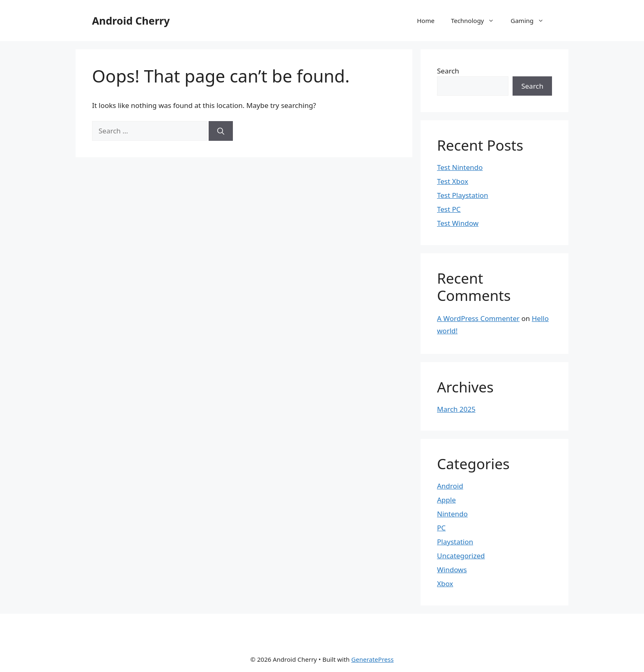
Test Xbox (453, 181)
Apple (446, 500)
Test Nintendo (460, 167)
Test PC (449, 209)
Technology (477, 21)
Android (450, 486)
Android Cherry (131, 21)
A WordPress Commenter (478, 318)
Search (448, 71)
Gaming (531, 21)
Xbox (445, 584)
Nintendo (452, 514)
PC (441, 528)
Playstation (455, 542)
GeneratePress (372, 659)
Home (426, 21)
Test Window (458, 223)
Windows (452, 570)
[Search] (221, 131)
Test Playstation (463, 195)
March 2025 (456, 409)
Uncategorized (461, 556)
